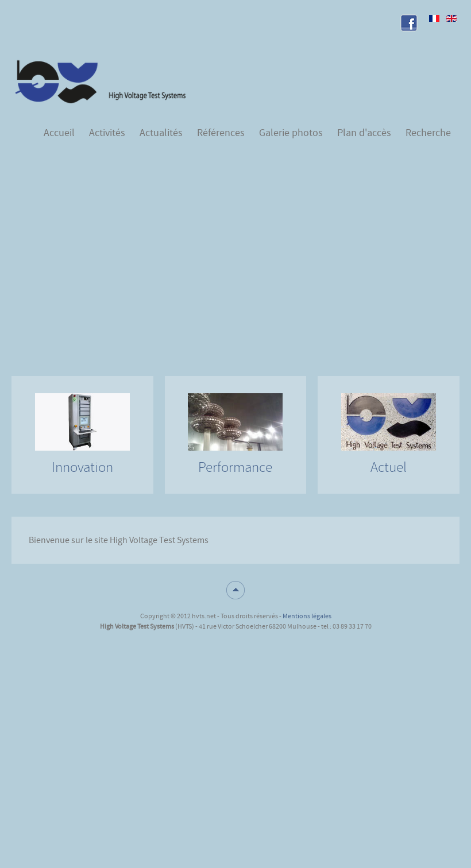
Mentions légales (307, 616)
